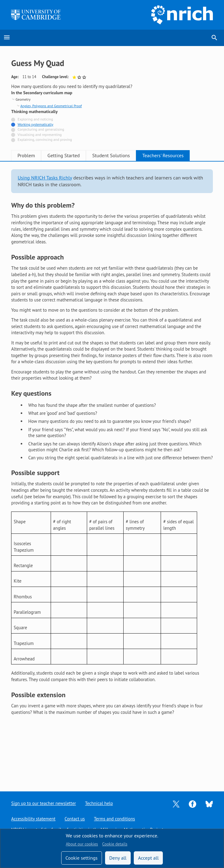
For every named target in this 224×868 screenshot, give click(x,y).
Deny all (118, 858)
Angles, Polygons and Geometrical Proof (51, 106)
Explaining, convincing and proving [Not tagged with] (45, 139)
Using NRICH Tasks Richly (45, 178)
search (214, 38)
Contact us (75, 819)
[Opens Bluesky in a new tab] (209, 804)
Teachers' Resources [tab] (180, 155)
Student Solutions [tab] (123, 155)
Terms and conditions (114, 819)
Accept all (148, 858)
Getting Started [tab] (71, 155)
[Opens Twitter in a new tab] (176, 803)
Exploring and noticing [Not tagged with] (35, 119)
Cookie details (115, 844)
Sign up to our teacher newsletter (44, 803)
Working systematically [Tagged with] (36, 124)
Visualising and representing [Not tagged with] (40, 135)
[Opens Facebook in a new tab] (192, 803)
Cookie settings (82, 858)
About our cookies (82, 844)
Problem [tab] (29, 155)
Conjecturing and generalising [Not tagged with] (41, 129)
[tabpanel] (112, 442)
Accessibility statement (33, 819)
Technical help (99, 803)
